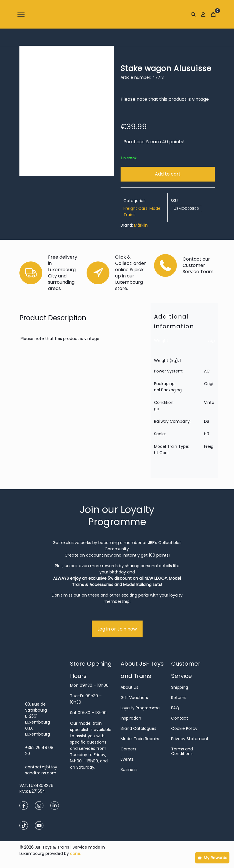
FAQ (175, 708)
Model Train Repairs (140, 739)
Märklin (141, 225)
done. (76, 853)
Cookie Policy (184, 728)
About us (129, 687)
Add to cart (168, 174)
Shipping (180, 687)
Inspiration (131, 718)
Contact (180, 718)
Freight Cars (135, 208)
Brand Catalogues (138, 728)
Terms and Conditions (182, 751)
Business (129, 770)
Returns (179, 698)
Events (127, 759)
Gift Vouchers (134, 698)
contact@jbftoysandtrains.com (41, 770)
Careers (128, 749)
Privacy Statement (190, 739)
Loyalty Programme (140, 708)
